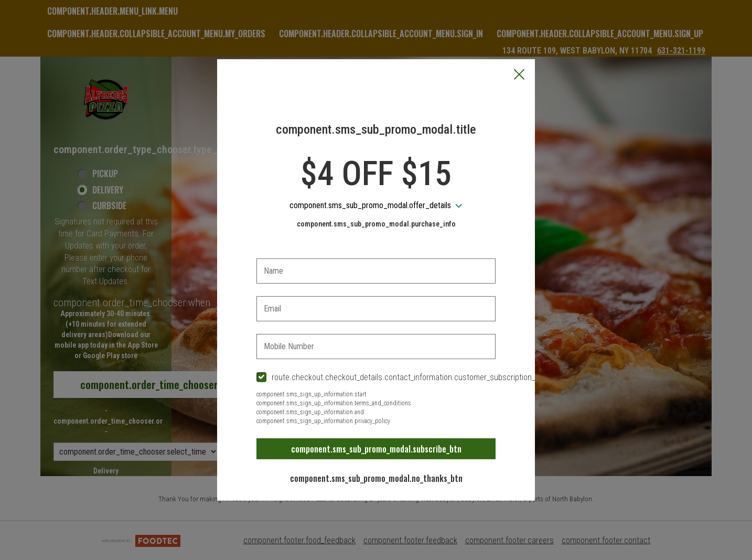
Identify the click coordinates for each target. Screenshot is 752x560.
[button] (519, 76)
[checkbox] (376, 378)
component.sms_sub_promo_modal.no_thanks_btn (376, 478)
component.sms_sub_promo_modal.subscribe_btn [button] (376, 449)
